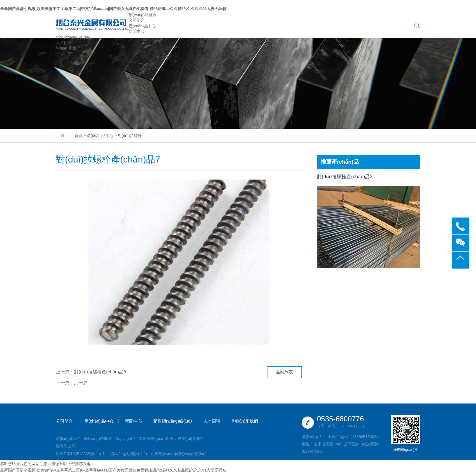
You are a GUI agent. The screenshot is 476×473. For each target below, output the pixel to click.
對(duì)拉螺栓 (130, 136)
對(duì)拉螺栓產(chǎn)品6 (100, 372)
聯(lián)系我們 (68, 48)
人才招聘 (64, 43)
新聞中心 (137, 31)
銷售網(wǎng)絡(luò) (74, 37)
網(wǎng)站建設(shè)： (131, 454)
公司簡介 (137, 20)
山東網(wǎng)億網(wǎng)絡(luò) (179, 454)
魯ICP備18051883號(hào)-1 (80, 454)
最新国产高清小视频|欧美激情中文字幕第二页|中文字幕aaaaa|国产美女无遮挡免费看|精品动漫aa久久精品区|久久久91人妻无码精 (113, 9)
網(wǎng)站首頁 (143, 15)
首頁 (79, 136)
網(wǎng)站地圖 (98, 439)
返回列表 (284, 372)
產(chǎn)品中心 (142, 26)
